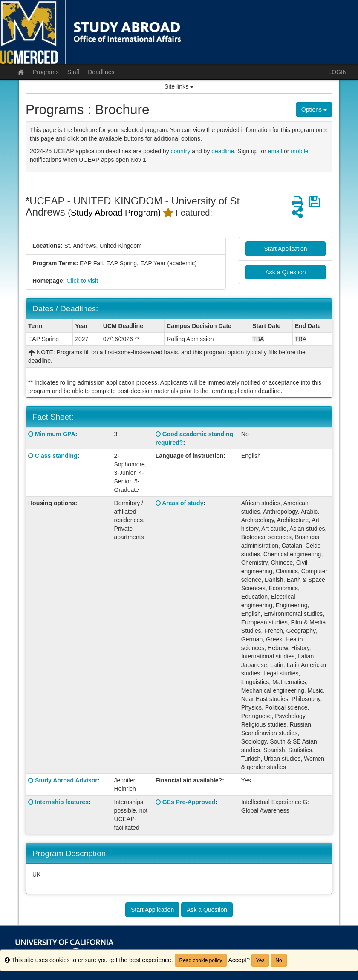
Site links (179, 86)
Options (314, 109)
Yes (260, 960)
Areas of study (183, 503)
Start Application (285, 249)
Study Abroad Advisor (66, 780)
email (275, 151)
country (181, 151)
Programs (46, 72)
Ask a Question (286, 272)
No (279, 960)
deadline (223, 151)
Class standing (56, 456)
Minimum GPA (55, 434)
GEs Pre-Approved (189, 802)
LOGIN (338, 72)
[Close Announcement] (326, 130)
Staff (74, 72)
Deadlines (101, 72)
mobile (299, 151)
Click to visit (82, 281)
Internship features (62, 802)
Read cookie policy (201, 960)
